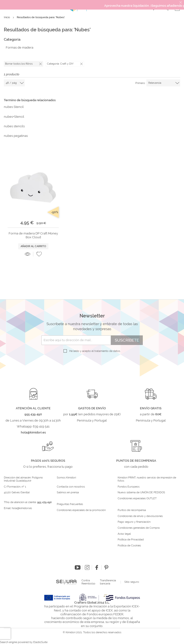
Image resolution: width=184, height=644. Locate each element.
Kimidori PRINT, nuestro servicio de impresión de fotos (147, 479)
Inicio (7, 17)
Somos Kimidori (66, 478)
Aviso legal (124, 534)
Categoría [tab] (12, 39)
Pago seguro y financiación (134, 522)
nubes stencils (14, 126)
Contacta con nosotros (71, 487)
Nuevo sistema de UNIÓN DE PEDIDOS (141, 493)
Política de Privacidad (131, 540)
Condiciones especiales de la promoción (82, 510)
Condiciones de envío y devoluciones (140, 516)
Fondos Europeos (129, 487)
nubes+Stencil (14, 117)
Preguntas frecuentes (70, 504)
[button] (39, 254)
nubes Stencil (14, 107)
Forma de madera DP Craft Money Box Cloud (33, 235)
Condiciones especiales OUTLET (137, 499)
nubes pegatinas (16, 136)
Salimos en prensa (68, 493)
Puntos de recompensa (132, 510)
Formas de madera (20, 47)
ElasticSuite (40, 642)
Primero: (140, 83)
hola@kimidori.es (22, 508)
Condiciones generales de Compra (139, 528)
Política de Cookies (129, 546)
